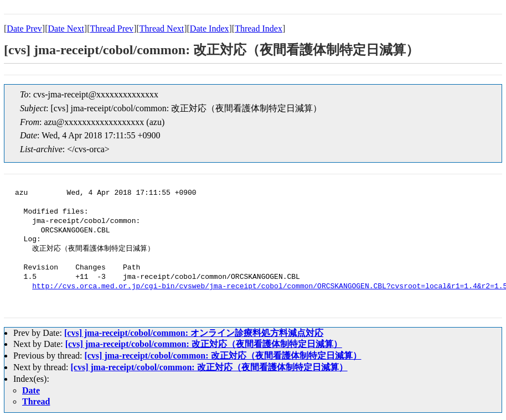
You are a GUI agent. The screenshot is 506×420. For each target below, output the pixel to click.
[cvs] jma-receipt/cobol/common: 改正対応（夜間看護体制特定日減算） (204, 344)
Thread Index (259, 28)
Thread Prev (112, 28)
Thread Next (162, 28)
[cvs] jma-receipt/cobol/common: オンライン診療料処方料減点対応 (194, 333)
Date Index (210, 28)
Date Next (66, 28)
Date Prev (24, 28)
